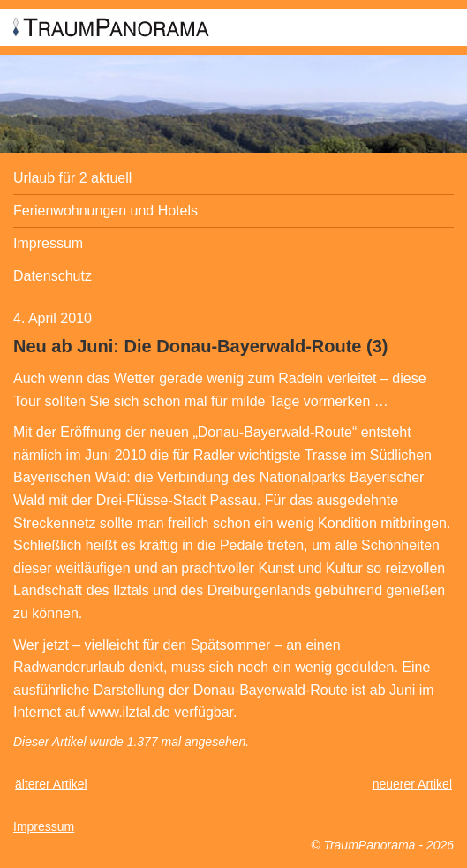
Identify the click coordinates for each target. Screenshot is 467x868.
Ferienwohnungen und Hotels (105, 211)
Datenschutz (53, 276)
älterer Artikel (51, 784)
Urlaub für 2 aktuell (72, 178)
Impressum (48, 243)
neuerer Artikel (412, 784)
